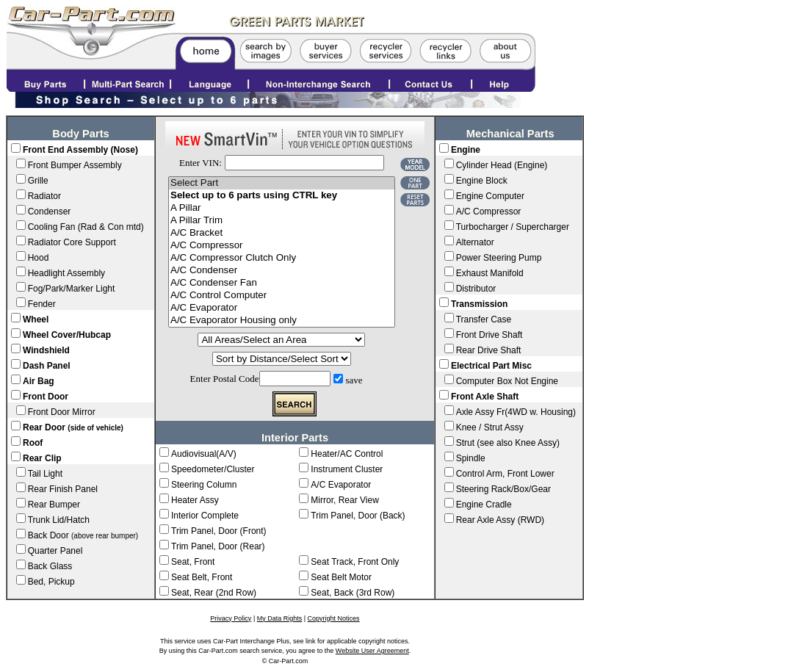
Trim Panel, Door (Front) (219, 531)
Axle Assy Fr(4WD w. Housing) (516, 412)
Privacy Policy (231, 618)
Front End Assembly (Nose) (80, 150)
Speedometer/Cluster (213, 469)
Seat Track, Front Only (355, 562)
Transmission (479, 304)
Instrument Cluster (347, 469)
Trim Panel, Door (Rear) (218, 546)
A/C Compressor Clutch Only (282, 258)
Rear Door (73, 427)
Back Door (83, 535)
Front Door (46, 397)
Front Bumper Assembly (75, 165)
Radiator (44, 196)
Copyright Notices (334, 618)
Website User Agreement (372, 651)
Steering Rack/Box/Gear (503, 489)
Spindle (471, 458)
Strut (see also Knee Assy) (508, 443)
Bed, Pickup (51, 582)
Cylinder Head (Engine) (502, 165)
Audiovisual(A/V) (204, 454)
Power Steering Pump (499, 258)
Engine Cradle (484, 505)
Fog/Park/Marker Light (72, 289)
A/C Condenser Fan (282, 283)
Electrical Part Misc (491, 366)
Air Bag (39, 381)
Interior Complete (205, 516)
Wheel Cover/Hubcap (67, 335)
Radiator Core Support (72, 242)
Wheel (36, 319)
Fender (42, 304)
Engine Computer (490, 196)
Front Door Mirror (62, 412)
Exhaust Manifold (490, 273)
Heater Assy (195, 500)
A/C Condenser (282, 271)
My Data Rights (280, 618)
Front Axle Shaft (485, 397)
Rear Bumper (54, 505)
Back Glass (50, 566)
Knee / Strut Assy (490, 427)
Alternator (475, 242)
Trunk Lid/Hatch (59, 520)
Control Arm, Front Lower (505, 474)
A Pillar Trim (282, 221)
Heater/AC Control (347, 454)
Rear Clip (42, 458)
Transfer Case (484, 319)
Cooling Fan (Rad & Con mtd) (86, 227)
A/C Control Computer (282, 296)
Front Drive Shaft (489, 335)
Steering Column (204, 485)
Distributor (476, 289)
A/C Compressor (282, 246)
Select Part (282, 183)
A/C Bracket (282, 233)
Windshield (46, 350)
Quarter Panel (55, 551)
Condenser (50, 212)
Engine (466, 150)
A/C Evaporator (282, 308)
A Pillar (282, 208)
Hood (39, 258)
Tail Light (45, 474)
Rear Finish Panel (63, 489)
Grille (38, 181)
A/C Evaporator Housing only (282, 321)
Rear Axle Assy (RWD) (500, 520)
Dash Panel (47, 366)
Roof (33, 443)
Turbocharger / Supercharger (513, 227)
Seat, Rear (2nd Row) (214, 593)
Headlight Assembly (66, 273)
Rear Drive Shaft (489, 350)
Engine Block (482, 181)
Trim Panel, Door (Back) (358, 516)
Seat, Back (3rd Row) (353, 593)
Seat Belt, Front (202, 577)
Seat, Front (193, 562)
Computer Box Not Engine (507, 381)
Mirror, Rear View (344, 500)
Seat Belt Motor (341, 577)
